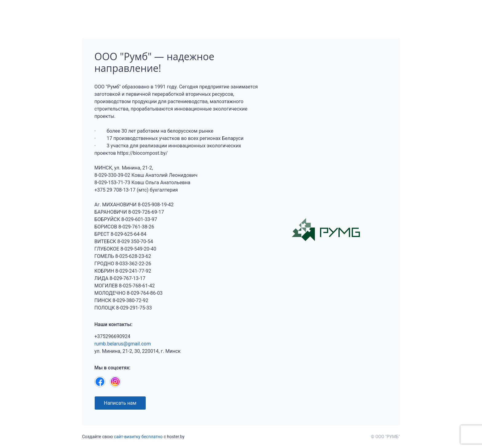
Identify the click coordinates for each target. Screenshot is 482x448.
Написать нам (120, 403)
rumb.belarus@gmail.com (123, 344)
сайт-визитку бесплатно (138, 437)
